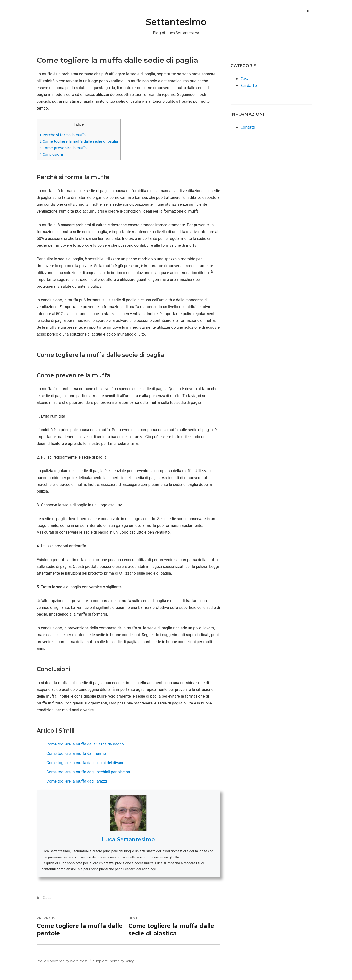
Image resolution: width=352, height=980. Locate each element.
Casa (47, 898)
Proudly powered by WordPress (62, 961)
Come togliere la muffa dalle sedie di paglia (79, 141)
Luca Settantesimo (128, 840)
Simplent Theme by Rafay (113, 961)
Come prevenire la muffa (63, 148)
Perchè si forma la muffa (62, 135)
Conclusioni (51, 154)
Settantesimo (176, 22)
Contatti (248, 127)
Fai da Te (249, 85)
